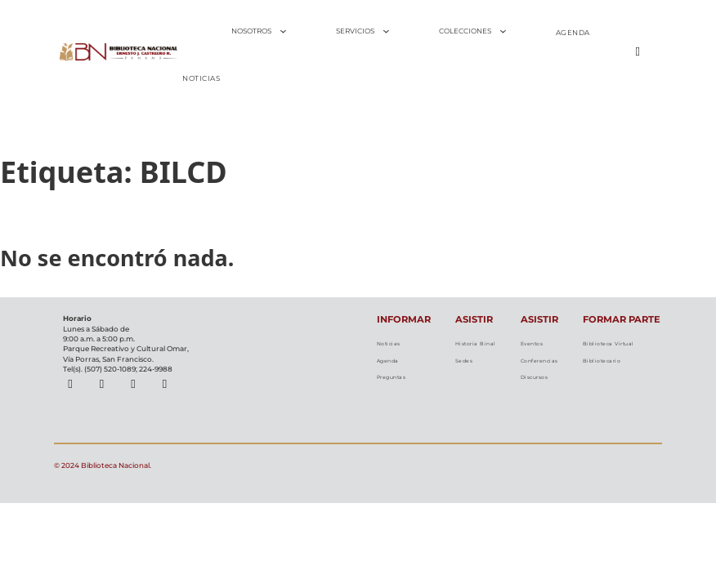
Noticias (390, 345)
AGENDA (573, 33)
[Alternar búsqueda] (638, 51)
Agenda (389, 366)
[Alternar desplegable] (283, 31)
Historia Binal (475, 352)
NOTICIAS (201, 78)
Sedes (464, 378)
